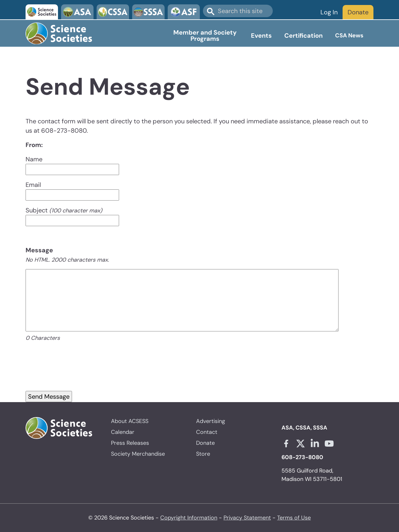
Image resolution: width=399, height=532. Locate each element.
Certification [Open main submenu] (303, 36)
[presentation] (73, 374)
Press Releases (130, 443)
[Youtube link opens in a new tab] (329, 444)
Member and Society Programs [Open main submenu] (205, 36)
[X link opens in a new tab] (300, 444)
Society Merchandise (138, 454)
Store (203, 454)
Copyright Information (189, 518)
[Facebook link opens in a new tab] (286, 444)
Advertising (211, 421)
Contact (207, 432)
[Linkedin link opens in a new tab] (315, 444)
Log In (329, 12)
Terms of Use (294, 518)
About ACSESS (130, 421)
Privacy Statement (247, 518)
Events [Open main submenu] (261, 36)
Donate (358, 12)
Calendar (123, 432)
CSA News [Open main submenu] (349, 36)
